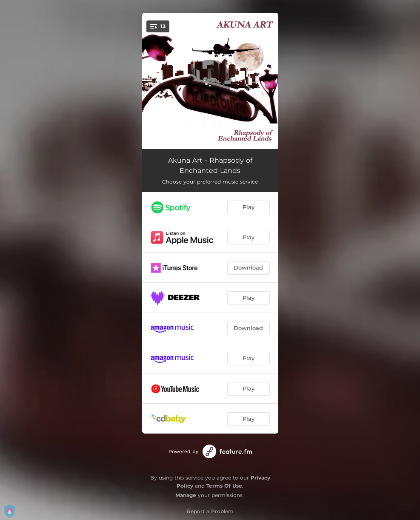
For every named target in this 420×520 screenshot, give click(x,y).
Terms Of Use (224, 486)
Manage (186, 495)
